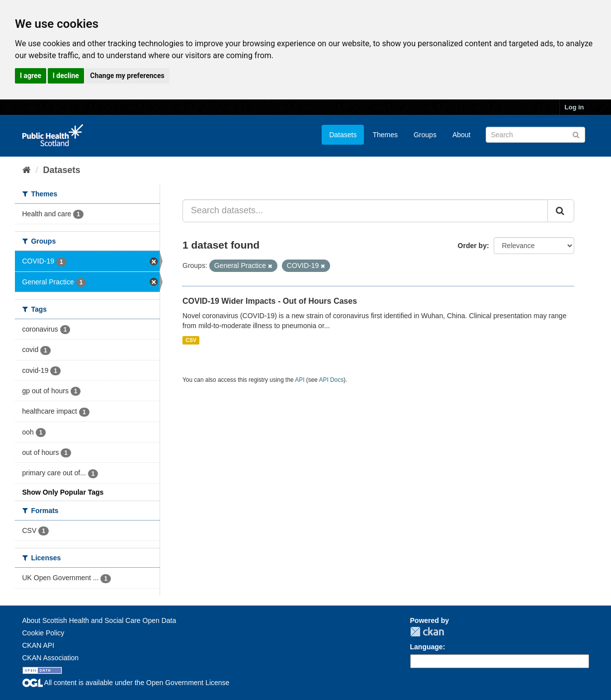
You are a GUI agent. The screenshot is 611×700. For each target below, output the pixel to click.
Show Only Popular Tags (63, 492)
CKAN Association (51, 658)
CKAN (427, 632)
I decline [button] (66, 76)
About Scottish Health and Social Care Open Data (99, 620)
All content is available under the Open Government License (126, 683)
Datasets (343, 135)
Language (427, 647)
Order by (472, 246)
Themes (385, 135)
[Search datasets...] (365, 211)
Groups (425, 135)
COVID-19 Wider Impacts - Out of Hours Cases (270, 301)
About (462, 135)
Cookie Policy (44, 633)
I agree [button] (31, 76)
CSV (191, 340)
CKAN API (39, 645)
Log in (574, 107)
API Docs (332, 380)
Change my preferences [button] (127, 76)
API (300, 380)
